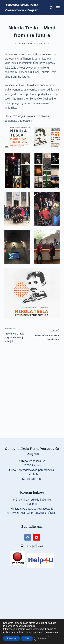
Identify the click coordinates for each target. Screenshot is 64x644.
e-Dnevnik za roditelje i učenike (32, 500)
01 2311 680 (35, 479)
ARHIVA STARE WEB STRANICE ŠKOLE (32, 513)
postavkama (51, 632)
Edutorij (32, 504)
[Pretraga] (51, 8)
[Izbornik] (58, 8)
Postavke (42, 638)
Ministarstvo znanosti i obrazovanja (32, 509)
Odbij (27, 638)
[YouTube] (37, 537)
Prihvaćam (12, 638)
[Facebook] (28, 537)
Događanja (43, 44)
